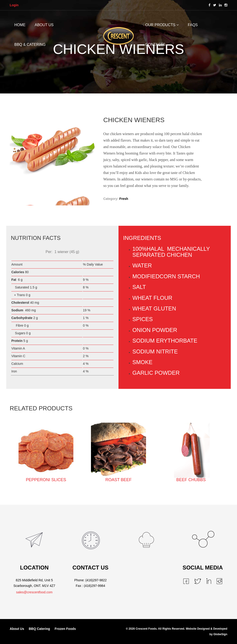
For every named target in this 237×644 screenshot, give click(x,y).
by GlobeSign (218, 634)
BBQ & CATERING (30, 45)
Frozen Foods (65, 629)
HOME (20, 25)
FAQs (193, 25)
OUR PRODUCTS (160, 25)
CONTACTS (155, 45)
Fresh (124, 199)
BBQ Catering (39, 629)
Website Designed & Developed (207, 629)
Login (14, 5)
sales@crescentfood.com (34, 592)
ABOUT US (44, 25)
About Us (17, 629)
